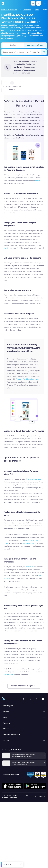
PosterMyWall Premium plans (27, 379)
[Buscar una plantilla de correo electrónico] (20, 52)
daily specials (8, 675)
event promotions (28, 543)
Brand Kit (7, 248)
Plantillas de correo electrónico (10, 10)
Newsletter (27, 10)
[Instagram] (30, 699)
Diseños (13, 45)
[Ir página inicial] (2, 3)
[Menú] (45, 3)
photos (38, 181)
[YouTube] (43, 699)
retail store (29, 567)
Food (37, 10)
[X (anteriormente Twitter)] (36, 699)
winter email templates (33, 479)
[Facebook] (23, 699)
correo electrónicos (35, 45)
